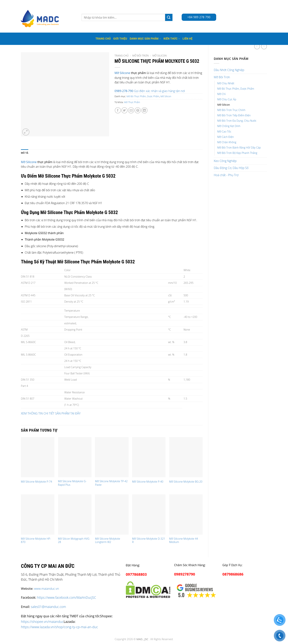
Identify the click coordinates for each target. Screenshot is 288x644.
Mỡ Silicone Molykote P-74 (37, 482)
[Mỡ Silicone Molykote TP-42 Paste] (112, 457)
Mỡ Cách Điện (226, 137)
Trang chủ (122, 55)
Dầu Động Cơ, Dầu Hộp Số (231, 168)
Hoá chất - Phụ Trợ (226, 175)
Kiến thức (172, 39)
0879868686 (233, 574)
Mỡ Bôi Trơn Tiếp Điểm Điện (234, 115)
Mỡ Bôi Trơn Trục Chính (231, 110)
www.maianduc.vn (46, 589)
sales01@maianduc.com (48, 607)
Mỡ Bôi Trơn (222, 77)
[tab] (25, 153)
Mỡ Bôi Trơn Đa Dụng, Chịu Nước (237, 121)
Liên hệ (188, 39)
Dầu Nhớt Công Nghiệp (229, 70)
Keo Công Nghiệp (225, 161)
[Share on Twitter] (124, 110)
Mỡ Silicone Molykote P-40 (148, 482)
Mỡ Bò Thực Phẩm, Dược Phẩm (236, 89)
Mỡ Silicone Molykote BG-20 (186, 482)
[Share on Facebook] (118, 110)
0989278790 (185, 574)
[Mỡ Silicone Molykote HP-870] (38, 514)
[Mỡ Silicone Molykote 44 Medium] (186, 514)
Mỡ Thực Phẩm (132, 102)
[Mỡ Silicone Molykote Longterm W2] (112, 514)
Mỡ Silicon (224, 105)
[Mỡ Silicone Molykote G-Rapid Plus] (75, 457)
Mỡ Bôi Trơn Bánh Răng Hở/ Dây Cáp (239, 148)
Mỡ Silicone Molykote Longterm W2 (107, 540)
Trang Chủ (103, 39)
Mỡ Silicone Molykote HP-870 (36, 540)
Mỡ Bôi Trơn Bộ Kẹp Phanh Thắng (237, 153)
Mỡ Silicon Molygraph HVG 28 (74, 540)
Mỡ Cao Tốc (224, 132)
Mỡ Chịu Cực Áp (227, 99)
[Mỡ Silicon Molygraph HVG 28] (75, 514)
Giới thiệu (120, 39)
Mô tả (25, 153)
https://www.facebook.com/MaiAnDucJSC (67, 597)
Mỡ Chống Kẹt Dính (229, 126)
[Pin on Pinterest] (138, 110)
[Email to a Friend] (131, 110)
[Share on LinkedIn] (144, 110)
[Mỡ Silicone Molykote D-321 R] (149, 514)
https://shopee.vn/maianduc (42, 621)
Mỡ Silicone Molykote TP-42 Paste (111, 483)
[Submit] (169, 17)
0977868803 (136, 574)
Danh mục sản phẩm (145, 39)
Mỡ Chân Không (227, 142)
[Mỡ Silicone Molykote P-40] (149, 457)
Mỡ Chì (221, 94)
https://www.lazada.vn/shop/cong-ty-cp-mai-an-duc (59, 627)
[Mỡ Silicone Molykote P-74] (38, 457)
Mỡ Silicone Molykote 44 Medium (184, 540)
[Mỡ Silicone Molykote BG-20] (186, 457)
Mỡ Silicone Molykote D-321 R (149, 540)
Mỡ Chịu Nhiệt (226, 83)
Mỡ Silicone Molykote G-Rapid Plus (72, 483)
